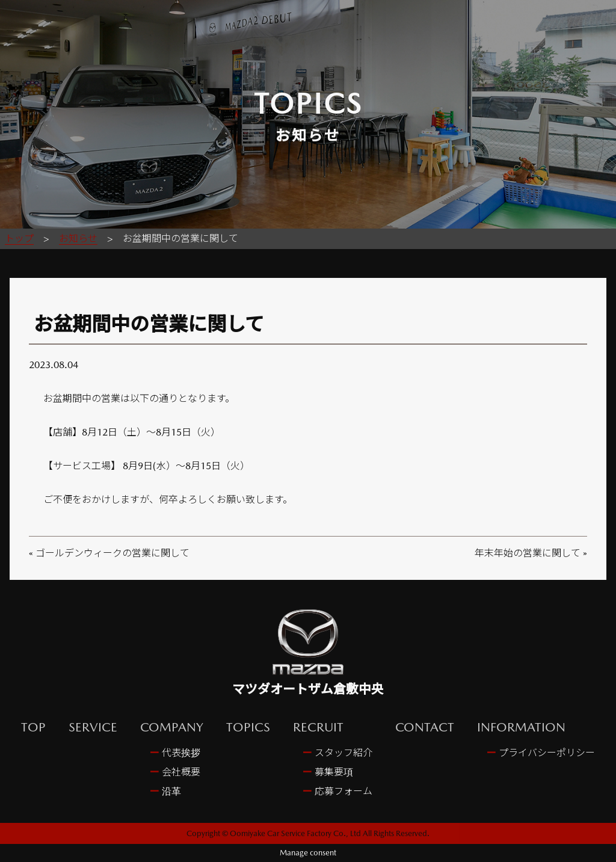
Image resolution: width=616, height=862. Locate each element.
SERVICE (93, 727)
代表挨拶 (180, 753)
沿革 (170, 791)
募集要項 (333, 772)
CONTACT (425, 727)
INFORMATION (521, 727)
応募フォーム (342, 791)
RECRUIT (318, 727)
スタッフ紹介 (342, 753)
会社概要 (180, 772)
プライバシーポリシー (546, 753)
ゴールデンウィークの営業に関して (112, 553)
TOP (33, 727)
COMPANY (172, 727)
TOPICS (248, 727)
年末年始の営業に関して (528, 553)
